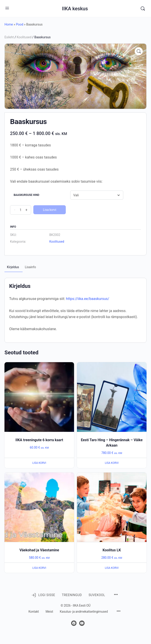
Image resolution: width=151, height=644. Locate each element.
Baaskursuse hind (27, 195)
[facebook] (74, 623)
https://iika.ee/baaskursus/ (88, 299)
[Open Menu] (7, 8)
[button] (139, 51)
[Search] (143, 9)
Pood (20, 24)
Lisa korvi (50, 210)
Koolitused (24, 37)
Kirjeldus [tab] (13, 267)
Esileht (9, 37)
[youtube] (82, 623)
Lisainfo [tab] (30, 267)
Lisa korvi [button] (39, 463)
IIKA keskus (75, 9)
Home (9, 24)
